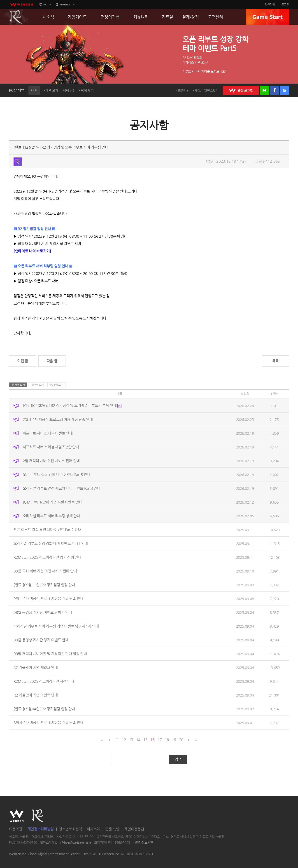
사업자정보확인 (143, 842)
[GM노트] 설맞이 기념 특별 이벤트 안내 (53, 502)
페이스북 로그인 (274, 90)
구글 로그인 (284, 90)
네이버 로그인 (264, 90)
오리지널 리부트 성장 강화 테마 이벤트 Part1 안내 (51, 543)
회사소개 (93, 829)
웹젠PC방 (112, 829)
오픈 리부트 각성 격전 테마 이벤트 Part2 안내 (47, 529)
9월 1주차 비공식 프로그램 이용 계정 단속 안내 (49, 598)
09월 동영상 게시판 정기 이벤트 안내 (41, 640)
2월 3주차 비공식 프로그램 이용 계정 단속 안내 (58, 419)
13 (131, 740)
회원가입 (270, 5)
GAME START (268, 17)
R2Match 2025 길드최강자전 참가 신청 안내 (48, 557)
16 (152, 740)
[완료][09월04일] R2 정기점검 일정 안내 (44, 709)
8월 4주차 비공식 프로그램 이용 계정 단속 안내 (49, 722)
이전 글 (23, 361)
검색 (178, 759)
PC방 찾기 (87, 90)
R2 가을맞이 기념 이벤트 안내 (36, 695)
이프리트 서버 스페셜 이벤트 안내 (48, 433)
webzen (21, 5)
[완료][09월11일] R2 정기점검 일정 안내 (44, 585)
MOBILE (65, 5)
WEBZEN (17, 816)
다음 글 (52, 361)
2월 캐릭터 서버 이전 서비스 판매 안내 (51, 461)
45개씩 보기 (57, 385)
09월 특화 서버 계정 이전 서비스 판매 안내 (45, 571)
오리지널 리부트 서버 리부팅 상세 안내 (51, 516)
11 (117, 740)
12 (124, 740)
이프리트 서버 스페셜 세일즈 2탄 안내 (51, 447)
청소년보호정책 (70, 829)
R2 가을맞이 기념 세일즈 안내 (36, 667)
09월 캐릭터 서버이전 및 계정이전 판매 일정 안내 (50, 653)
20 (181, 740)
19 (174, 740)
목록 (275, 361)
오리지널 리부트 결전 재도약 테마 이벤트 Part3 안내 (62, 488)
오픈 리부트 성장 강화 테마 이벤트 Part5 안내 (57, 474)
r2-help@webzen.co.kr (76, 842)
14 (138, 740)
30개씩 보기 (37, 385)
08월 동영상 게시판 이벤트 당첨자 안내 (43, 612)
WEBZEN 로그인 (241, 90)
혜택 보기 (52, 90)
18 (167, 740)
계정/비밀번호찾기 (207, 90)
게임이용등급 (134, 829)
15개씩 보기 (18, 385)
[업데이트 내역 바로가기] (32, 251)
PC (45, 5)
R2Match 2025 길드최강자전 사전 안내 (44, 681)
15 (145, 740)
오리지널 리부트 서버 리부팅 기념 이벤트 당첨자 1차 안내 (56, 626)
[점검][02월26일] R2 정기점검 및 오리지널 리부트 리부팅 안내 (72, 405)
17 (160, 740)
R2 (16, 17)
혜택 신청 (69, 90)
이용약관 (16, 829)
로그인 (285, 5)
